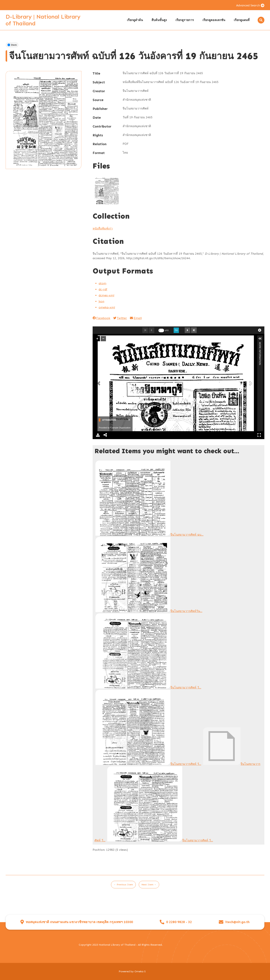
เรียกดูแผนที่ (242, 20)
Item (12, 45)
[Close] (129, 420)
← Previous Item (123, 885)
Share (105, 435)
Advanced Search (248, 5)
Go (176, 330)
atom (102, 283)
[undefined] (161, 330)
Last (194, 330)
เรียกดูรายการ (185, 20)
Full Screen (259, 435)
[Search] (261, 20)
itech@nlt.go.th (237, 922)
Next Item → (149, 885)
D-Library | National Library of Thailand (43, 20)
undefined (260, 330)
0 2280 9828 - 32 (179, 922)
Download (98, 435)
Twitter (120, 318)
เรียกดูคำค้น (135, 20)
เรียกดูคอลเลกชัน (214, 20)
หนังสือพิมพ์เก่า (103, 228)
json (101, 301)
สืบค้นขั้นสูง (159, 20)
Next (187, 330)
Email (136, 318)
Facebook (101, 318)
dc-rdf (103, 289)
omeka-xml (107, 307)
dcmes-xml (106, 295)
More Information (260, 344)
